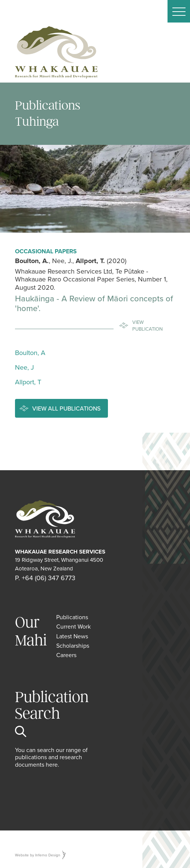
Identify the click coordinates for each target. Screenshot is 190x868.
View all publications (66, 408)
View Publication (147, 325)
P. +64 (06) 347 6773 (45, 578)
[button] (179, 11)
